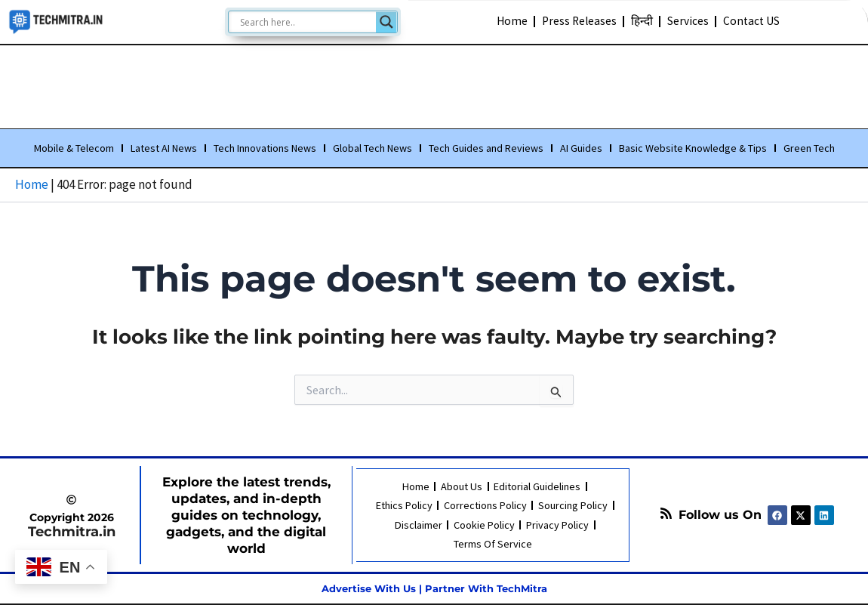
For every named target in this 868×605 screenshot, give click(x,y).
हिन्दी (640, 21)
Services (689, 21)
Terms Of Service (492, 543)
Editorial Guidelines (536, 488)
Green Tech (809, 149)
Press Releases (574, 21)
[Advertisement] (434, 84)
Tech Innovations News (265, 149)
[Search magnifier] (386, 22)
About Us (460, 488)
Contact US (758, 21)
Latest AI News (164, 149)
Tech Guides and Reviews (486, 149)
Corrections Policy (485, 506)
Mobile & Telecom (74, 149)
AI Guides (581, 149)
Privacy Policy (556, 525)
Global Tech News (372, 149)
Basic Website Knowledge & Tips (693, 149)
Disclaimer (419, 525)
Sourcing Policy (573, 506)
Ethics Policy (403, 506)
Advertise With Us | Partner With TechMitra (434, 589)
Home (503, 21)
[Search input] (306, 22)
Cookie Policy (483, 525)
